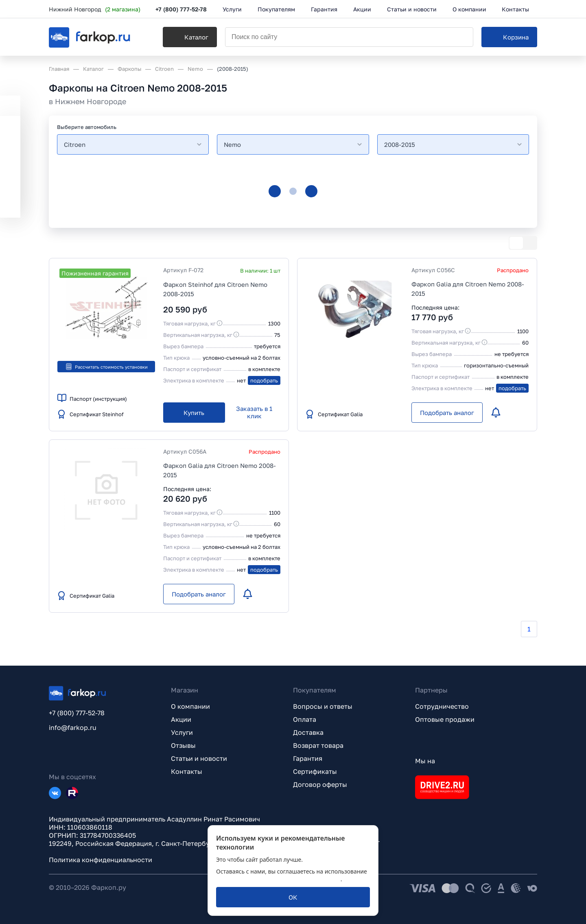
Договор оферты (320, 784)
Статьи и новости (199, 758)
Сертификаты (315, 771)
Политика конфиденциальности (101, 860)
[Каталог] (190, 37)
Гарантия (308, 758)
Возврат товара (318, 745)
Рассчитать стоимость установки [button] (106, 367)
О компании (190, 706)
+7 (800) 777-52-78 (181, 9)
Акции (181, 719)
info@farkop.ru (73, 727)
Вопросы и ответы (323, 706)
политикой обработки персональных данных (278, 879)
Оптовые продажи (445, 719)
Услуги (182, 732)
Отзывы (183, 745)
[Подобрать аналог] (447, 413)
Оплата (305, 719)
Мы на (425, 761)
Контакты (187, 771)
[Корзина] (509, 37)
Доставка (308, 732)
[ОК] (293, 897)
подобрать (264, 380)
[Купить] (194, 413)
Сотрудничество (442, 706)
